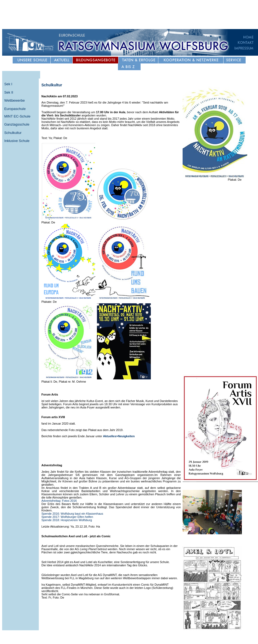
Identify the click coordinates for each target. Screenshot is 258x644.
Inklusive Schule (17, 141)
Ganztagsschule (17, 124)
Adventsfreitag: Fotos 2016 (59, 501)
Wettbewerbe (15, 100)
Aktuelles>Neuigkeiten (119, 436)
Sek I (8, 84)
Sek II (9, 92)
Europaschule (15, 109)
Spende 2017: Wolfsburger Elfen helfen (67, 517)
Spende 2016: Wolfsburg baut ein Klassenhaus (72, 514)
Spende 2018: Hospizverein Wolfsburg (67, 520)
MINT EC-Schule (17, 116)
